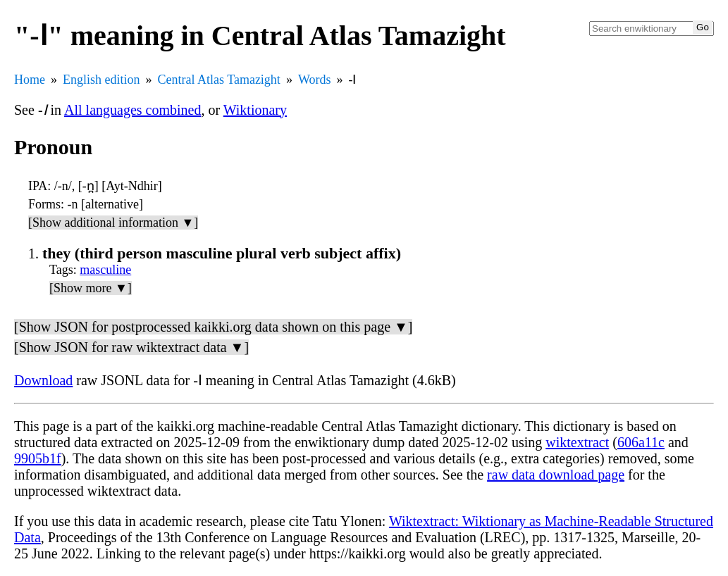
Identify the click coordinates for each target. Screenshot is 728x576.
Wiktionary (255, 110)
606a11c (641, 442)
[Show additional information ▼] (113, 223)
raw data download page (556, 475)
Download (43, 380)
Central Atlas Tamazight (219, 80)
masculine (105, 270)
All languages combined (132, 110)
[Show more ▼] (91, 288)
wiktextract (577, 442)
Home (30, 80)
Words (315, 80)
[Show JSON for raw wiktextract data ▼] (131, 347)
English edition (101, 80)
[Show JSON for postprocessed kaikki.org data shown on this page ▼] (213, 327)
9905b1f (38, 458)
